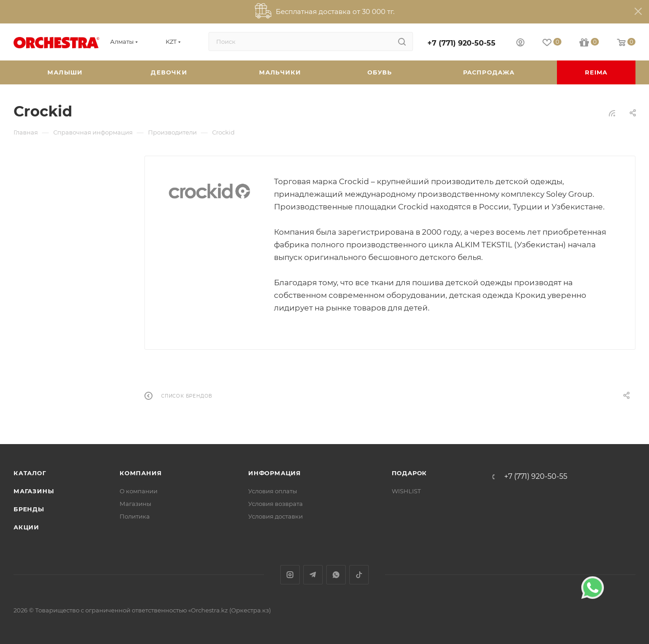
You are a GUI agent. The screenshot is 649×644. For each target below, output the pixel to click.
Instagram (290, 575)
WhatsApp (336, 575)
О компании (139, 491)
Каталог (30, 473)
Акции (26, 527)
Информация (275, 473)
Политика (135, 516)
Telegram (313, 575)
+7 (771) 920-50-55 (461, 43)
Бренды (29, 509)
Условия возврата (276, 504)
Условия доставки (276, 516)
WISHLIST (406, 491)
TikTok (359, 575)
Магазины (34, 491)
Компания (141, 473)
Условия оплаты (273, 491)
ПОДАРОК (410, 473)
